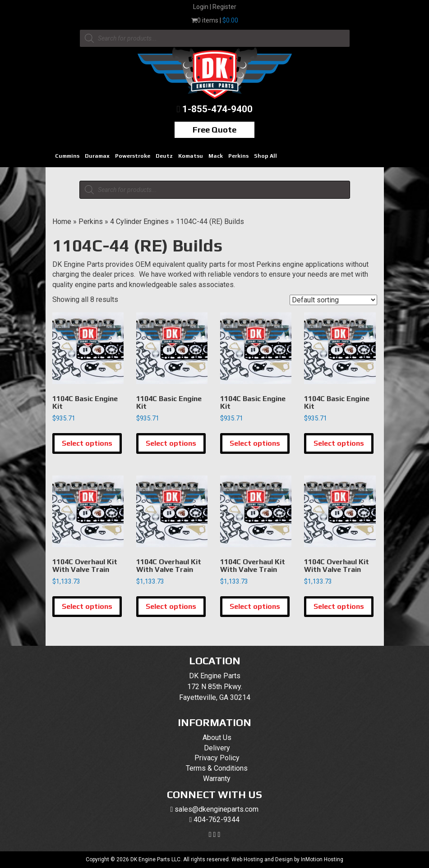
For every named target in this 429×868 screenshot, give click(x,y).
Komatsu (191, 156)
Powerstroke (133, 156)
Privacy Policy (217, 758)
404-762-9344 (217, 820)
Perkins (238, 156)
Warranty (217, 779)
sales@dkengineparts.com (217, 809)
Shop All (265, 156)
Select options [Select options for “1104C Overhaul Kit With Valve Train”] (87, 606)
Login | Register (215, 7)
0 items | (215, 20)
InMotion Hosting (322, 859)
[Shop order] (333, 300)
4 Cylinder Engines (139, 222)
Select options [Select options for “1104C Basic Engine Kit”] (87, 443)
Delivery (217, 748)
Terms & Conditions (217, 768)
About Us (217, 738)
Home (62, 222)
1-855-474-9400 (217, 109)
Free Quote (214, 130)
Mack (216, 156)
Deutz (164, 156)
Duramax (97, 156)
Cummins (67, 156)
